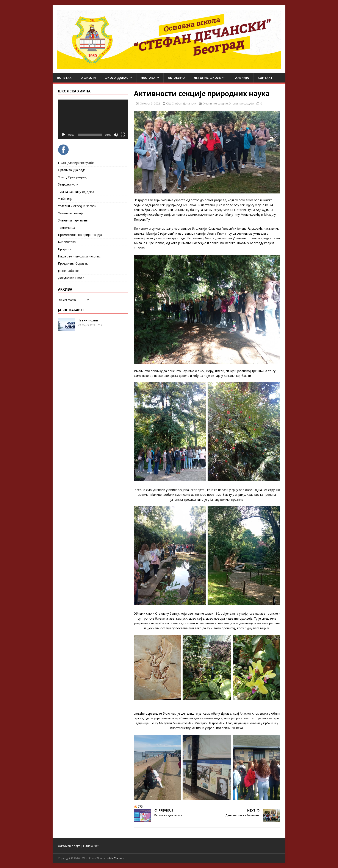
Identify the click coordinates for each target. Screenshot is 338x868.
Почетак (64, 78)
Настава (148, 78)
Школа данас (116, 78)
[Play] (64, 135)
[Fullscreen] (123, 135)
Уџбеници (65, 199)
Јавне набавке (68, 271)
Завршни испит (69, 184)
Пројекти (65, 249)
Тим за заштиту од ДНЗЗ (76, 192)
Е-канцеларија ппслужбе (76, 163)
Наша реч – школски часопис (79, 256)
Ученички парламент (73, 220)
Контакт (265, 78)
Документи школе (71, 278)
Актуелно (176, 78)
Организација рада (72, 170)
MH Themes (117, 858)
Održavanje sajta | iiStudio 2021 (79, 846)
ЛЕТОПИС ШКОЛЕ (207, 78)
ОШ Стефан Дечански (181, 103)
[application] (93, 119)
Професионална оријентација (80, 235)
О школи (88, 78)
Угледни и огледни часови (77, 206)
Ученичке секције (216, 103)
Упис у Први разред (72, 177)
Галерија (241, 78)
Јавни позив (88, 320)
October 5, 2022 (150, 103)
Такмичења (67, 228)
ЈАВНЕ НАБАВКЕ (71, 310)
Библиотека (67, 242)
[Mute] (116, 135)
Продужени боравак (73, 263)
